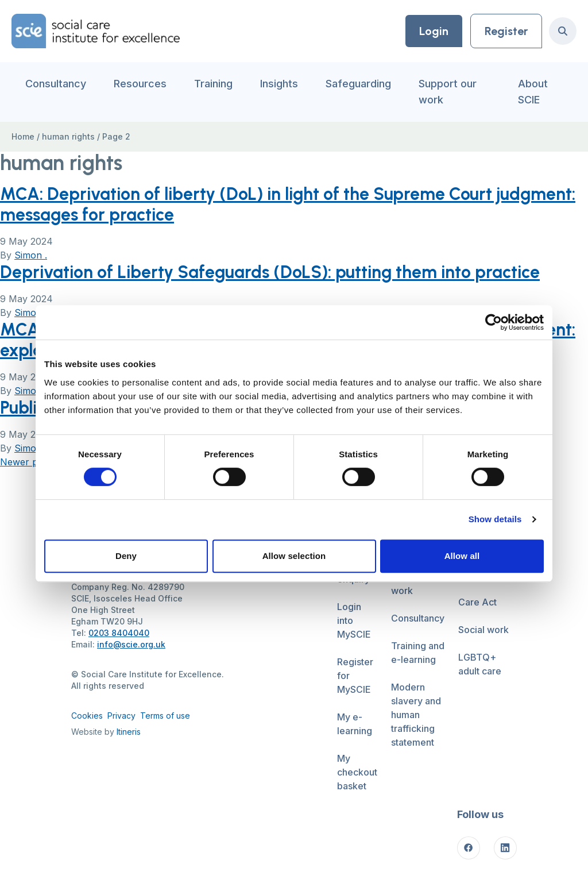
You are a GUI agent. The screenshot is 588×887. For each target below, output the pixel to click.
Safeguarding (358, 84)
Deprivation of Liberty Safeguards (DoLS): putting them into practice (270, 272)
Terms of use (165, 716)
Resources (140, 84)
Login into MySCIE (354, 620)
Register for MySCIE (355, 676)
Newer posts (28, 462)
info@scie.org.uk (131, 644)
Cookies (87, 716)
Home (23, 136)
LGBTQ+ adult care (480, 664)
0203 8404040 (119, 633)
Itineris (129, 732)
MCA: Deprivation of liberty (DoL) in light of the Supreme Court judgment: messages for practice (288, 204)
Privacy (121, 716)
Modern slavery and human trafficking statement (416, 715)
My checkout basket (357, 772)
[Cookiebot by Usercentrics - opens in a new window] (494, 322)
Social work (483, 630)
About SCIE (533, 92)
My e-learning (355, 724)
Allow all (462, 556)
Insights (279, 84)
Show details (495, 519)
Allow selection (294, 556)
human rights (68, 136)
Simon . (31, 255)
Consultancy (56, 84)
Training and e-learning (418, 653)
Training (213, 84)
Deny (126, 556)
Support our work (448, 92)
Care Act (477, 602)
